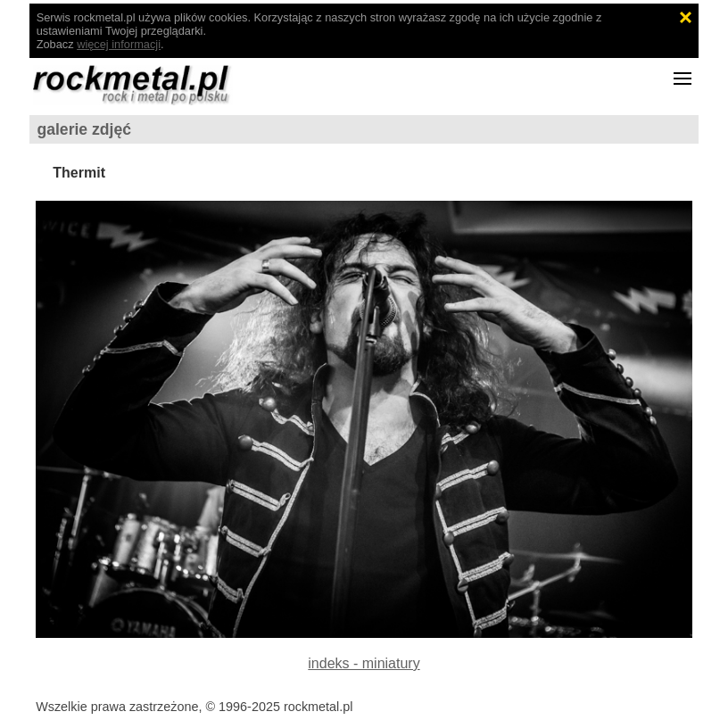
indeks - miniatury (364, 663)
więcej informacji (119, 44)
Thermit (79, 173)
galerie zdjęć (84, 129)
